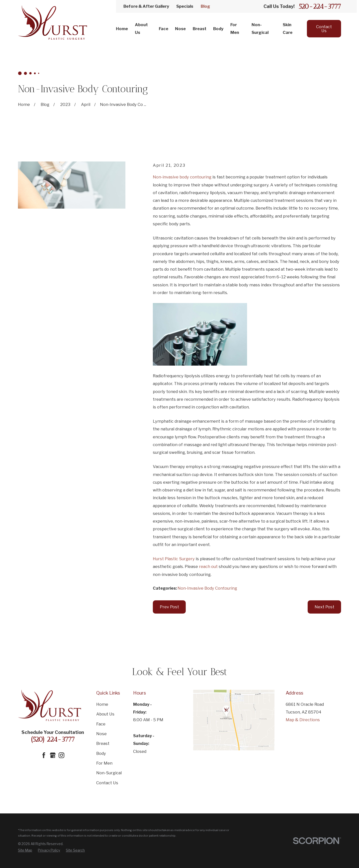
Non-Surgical (109, 773)
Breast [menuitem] (200, 29)
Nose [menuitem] (180, 29)
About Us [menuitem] (141, 29)
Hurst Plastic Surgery (174, 559)
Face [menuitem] (164, 29)
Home (102, 704)
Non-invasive (166, 177)
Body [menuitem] (218, 29)
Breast (103, 743)
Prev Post (169, 607)
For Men (104, 763)
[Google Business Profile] (53, 755)
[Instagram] (61, 755)
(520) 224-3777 (53, 739)
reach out (208, 566)
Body (101, 753)
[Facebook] (44, 755)
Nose (101, 734)
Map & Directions (303, 720)
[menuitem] (25, 850)
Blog (205, 6)
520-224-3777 (320, 6)
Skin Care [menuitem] (288, 29)
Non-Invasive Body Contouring (207, 588)
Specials (185, 6)
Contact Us (324, 29)
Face (101, 724)
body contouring (195, 177)
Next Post (324, 607)
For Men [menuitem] (235, 29)
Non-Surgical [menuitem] (260, 29)
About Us (105, 714)
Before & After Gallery (146, 6)
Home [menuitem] (122, 29)
